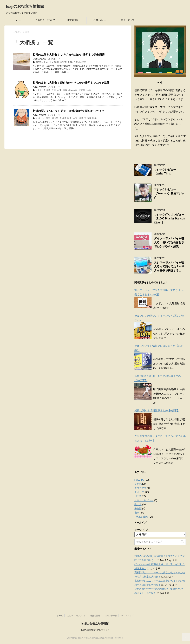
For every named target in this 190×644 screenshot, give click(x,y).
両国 (48, 118)
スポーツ (56, 59)
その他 (138, 484)
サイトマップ (128, 20)
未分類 (138, 509)
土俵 (46, 62)
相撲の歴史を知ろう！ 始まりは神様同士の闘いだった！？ (69, 111)
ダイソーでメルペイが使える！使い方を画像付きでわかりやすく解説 (169, 242)
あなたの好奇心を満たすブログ (95, 626)
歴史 (54, 90)
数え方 (138, 504)
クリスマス (140, 488)
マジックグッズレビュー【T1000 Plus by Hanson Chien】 (170, 219)
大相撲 (63, 62)
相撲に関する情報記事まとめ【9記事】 (157, 410)
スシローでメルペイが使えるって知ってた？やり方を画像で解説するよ (169, 266)
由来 (59, 90)
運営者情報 (73, 20)
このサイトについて (45, 20)
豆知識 (77, 62)
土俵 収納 (54, 62)
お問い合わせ (100, 20)
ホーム (18, 20)
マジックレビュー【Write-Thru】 (165, 172)
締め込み (73, 90)
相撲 (70, 62)
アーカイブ (141, 530)
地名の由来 (142, 517)
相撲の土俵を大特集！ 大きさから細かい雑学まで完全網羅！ (70, 55)
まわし (39, 90)
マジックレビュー (144, 500)
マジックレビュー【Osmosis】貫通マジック (169, 193)
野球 (139, 496)
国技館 (39, 62)
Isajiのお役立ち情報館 (25, 6)
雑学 (84, 62)
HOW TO (139, 480)
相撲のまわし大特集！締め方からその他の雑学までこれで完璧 (71, 83)
